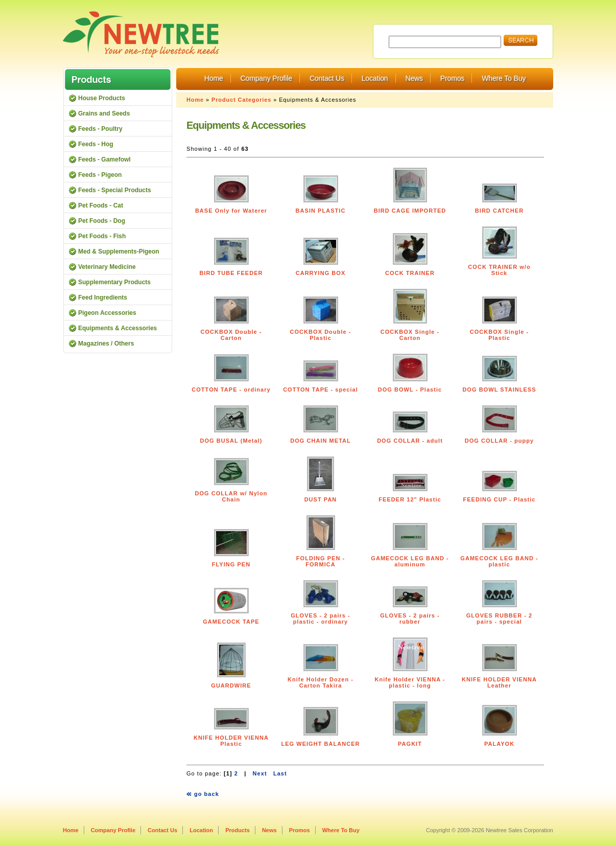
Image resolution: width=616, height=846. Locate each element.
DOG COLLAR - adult (410, 441)
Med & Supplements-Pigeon (119, 251)
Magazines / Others (106, 344)
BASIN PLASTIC (321, 211)
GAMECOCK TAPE (231, 622)
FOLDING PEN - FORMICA (321, 561)
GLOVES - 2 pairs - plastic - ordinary (321, 619)
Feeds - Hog (96, 144)
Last (280, 773)
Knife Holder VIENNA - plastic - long (410, 682)
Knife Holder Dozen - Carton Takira (321, 682)
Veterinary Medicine (107, 267)
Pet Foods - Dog (102, 221)
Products (238, 830)
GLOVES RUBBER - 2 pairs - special (500, 619)
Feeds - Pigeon (100, 175)
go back (207, 794)
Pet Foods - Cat (101, 205)
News (414, 78)
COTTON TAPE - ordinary (231, 390)
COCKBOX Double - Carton (231, 335)
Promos (452, 78)
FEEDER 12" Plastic (410, 499)
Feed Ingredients (103, 298)
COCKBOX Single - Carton (410, 335)
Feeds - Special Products (115, 190)
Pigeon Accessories (107, 313)
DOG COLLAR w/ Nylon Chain (231, 496)
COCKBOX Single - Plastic (500, 335)
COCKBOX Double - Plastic (321, 335)
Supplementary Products (114, 282)
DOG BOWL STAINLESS (499, 390)
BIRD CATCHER (499, 211)
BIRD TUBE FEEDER (231, 273)
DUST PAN (321, 499)
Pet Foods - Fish (102, 236)
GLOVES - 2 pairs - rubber (410, 619)
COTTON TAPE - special (321, 390)
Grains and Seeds (104, 113)
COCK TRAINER (410, 273)
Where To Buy (504, 78)
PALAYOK (499, 744)
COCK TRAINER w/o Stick (499, 270)
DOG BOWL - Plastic (410, 390)
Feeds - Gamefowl (104, 159)
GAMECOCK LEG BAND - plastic (499, 561)
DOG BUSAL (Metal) (231, 441)
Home (214, 78)
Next (260, 773)
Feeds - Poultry (100, 129)
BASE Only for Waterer (231, 211)
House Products (102, 98)
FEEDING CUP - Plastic (499, 499)
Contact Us (327, 78)
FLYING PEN (231, 564)
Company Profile (266, 78)
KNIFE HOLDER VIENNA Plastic (231, 741)
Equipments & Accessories (117, 328)
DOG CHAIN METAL (321, 441)
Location (375, 78)
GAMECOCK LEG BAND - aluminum (410, 561)
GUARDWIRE (231, 685)
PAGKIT (410, 744)
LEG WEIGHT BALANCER (320, 744)
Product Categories (241, 100)
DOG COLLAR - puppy (499, 441)
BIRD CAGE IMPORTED (410, 211)
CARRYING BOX (321, 273)
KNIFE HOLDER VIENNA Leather (499, 682)
